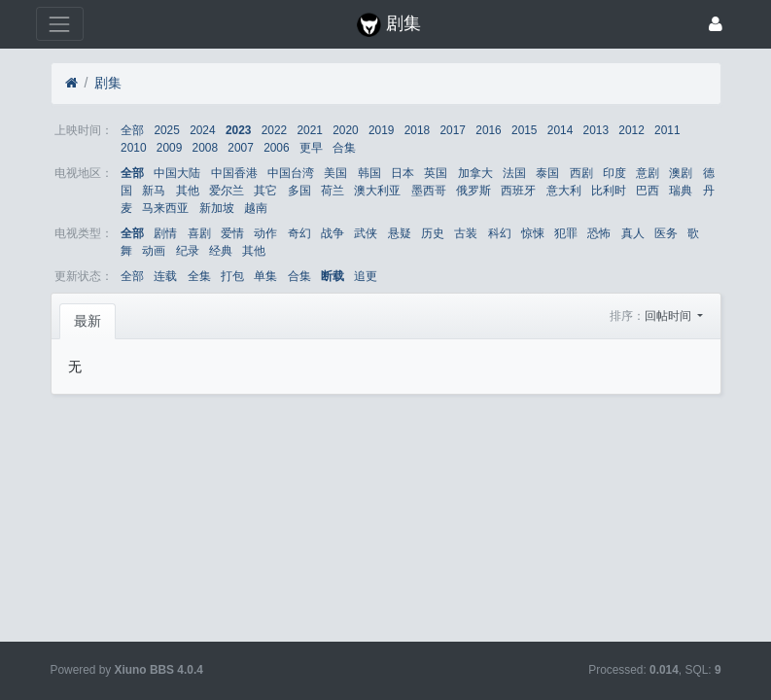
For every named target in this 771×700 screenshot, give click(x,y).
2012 (631, 130)
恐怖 (599, 233)
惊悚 (533, 233)
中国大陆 (177, 173)
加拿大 (475, 173)
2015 (524, 130)
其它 (265, 191)
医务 (666, 233)
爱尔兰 (227, 191)
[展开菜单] (60, 24)
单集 (265, 276)
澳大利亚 (377, 191)
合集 (344, 148)
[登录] (716, 24)
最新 (88, 321)
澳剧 (681, 173)
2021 (309, 130)
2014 (560, 130)
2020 (345, 130)
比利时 (609, 191)
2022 (274, 130)
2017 (453, 130)
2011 (667, 130)
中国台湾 (291, 173)
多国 (299, 191)
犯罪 (566, 233)
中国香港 (234, 173)
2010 (133, 148)
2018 (417, 130)
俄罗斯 (473, 191)
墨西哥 (429, 191)
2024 (202, 130)
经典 (221, 251)
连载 (165, 276)
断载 (333, 276)
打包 (232, 276)
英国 (436, 173)
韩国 (369, 173)
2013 (596, 130)
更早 (311, 148)
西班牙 (518, 191)
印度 (614, 173)
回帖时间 (669, 316)
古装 (466, 233)
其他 (188, 191)
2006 (276, 148)
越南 (256, 208)
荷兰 (333, 191)
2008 (205, 148)
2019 (381, 130)
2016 (488, 130)
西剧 (581, 173)
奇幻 (299, 233)
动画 (154, 251)
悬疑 (400, 233)
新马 (154, 191)
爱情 (232, 233)
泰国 (547, 173)
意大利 (564, 191)
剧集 (108, 83)
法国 (514, 173)
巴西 (648, 191)
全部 (132, 130)
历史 (433, 233)
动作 (265, 233)
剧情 (165, 233)
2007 (240, 148)
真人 (633, 233)
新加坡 (217, 208)
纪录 (188, 251)
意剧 (648, 173)
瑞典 (681, 191)
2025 (166, 130)
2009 (169, 148)
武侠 (366, 233)
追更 (366, 276)
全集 (199, 276)
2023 (238, 130)
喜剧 (199, 233)
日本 (403, 173)
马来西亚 (165, 208)
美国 (335, 173)
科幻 (500, 233)
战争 (333, 233)
